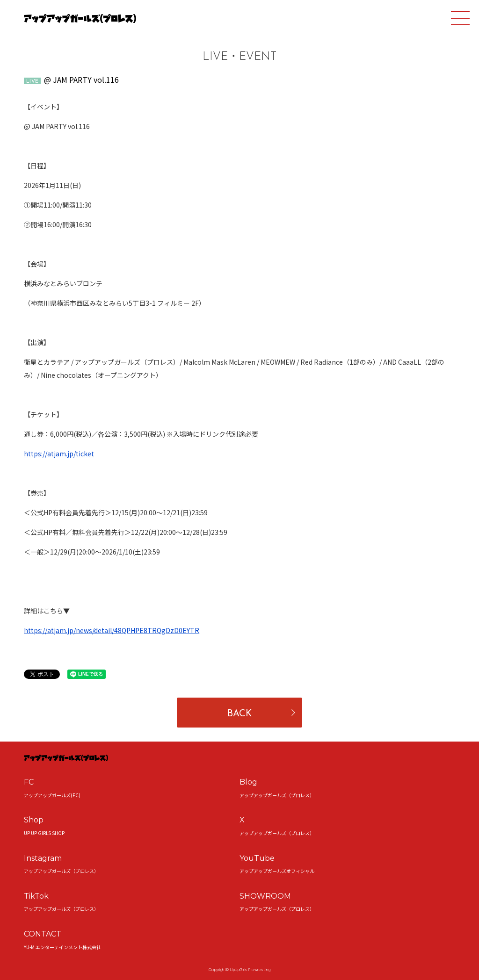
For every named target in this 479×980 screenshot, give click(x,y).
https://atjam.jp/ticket (59, 454)
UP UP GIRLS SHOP (44, 833)
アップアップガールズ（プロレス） (277, 795)
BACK (239, 714)
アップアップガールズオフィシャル (277, 871)
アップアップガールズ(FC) (52, 795)
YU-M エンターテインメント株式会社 (62, 947)
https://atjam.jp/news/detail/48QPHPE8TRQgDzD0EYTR (112, 630)
